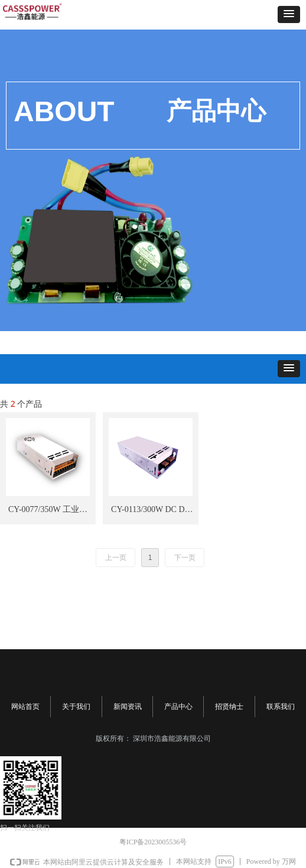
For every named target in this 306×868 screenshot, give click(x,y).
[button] (289, 14)
